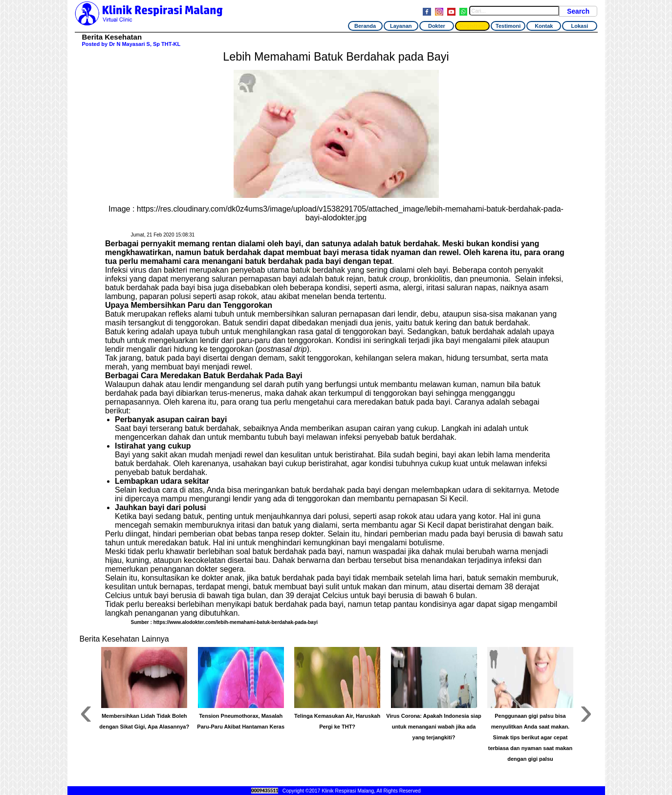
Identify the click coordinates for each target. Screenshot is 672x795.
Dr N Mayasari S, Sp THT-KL (145, 44)
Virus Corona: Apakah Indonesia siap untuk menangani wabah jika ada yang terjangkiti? (434, 727)
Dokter (437, 26)
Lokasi (580, 26)
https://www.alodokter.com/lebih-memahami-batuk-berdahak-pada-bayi (236, 622)
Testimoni (508, 26)
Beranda (365, 26)
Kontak (544, 26)
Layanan (401, 26)
